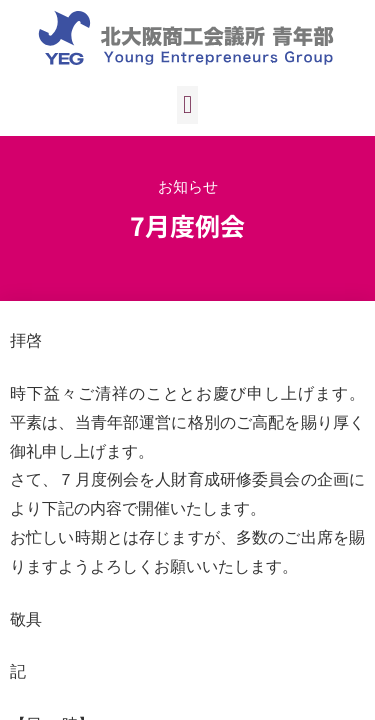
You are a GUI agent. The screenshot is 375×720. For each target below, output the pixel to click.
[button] (188, 105)
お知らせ (188, 186)
